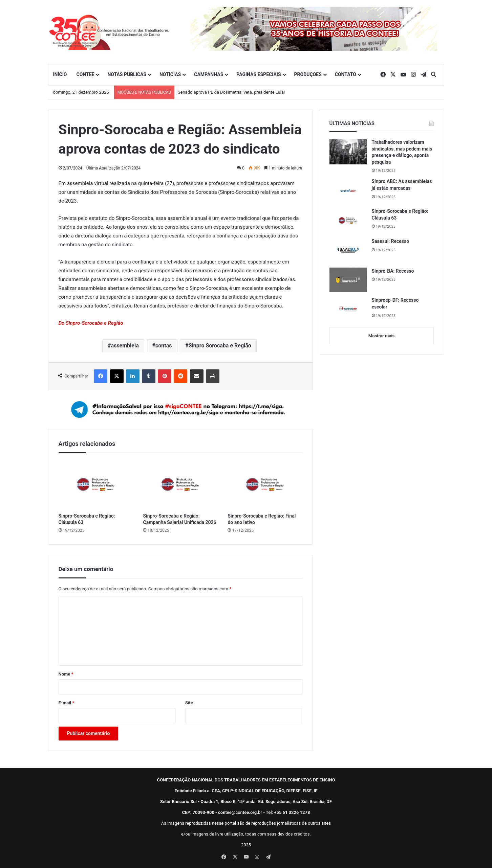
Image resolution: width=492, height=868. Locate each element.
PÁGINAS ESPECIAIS (259, 74)
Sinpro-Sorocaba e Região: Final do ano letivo (262, 519)
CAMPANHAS (209, 74)
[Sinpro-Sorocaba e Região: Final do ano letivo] (265, 485)
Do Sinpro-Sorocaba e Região (91, 323)
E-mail (67, 703)
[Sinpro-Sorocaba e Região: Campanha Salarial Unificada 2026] (180, 485)
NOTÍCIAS (170, 74)
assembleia (125, 346)
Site (189, 703)
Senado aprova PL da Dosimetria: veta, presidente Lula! (231, 92)
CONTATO (346, 74)
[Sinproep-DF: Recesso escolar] (348, 310)
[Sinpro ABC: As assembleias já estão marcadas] (348, 191)
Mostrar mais (381, 336)
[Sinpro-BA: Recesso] (348, 280)
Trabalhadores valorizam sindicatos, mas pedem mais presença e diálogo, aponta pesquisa (402, 152)
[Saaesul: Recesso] (348, 250)
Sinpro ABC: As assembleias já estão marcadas (402, 185)
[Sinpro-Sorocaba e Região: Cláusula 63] (96, 485)
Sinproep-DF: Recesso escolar (395, 303)
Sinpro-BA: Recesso (393, 271)
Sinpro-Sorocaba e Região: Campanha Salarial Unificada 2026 (179, 519)
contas (164, 346)
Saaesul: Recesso (391, 241)
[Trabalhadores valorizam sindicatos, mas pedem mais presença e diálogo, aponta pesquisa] (348, 152)
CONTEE (85, 74)
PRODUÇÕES (308, 74)
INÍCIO (60, 74)
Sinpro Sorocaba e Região (220, 346)
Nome (66, 674)
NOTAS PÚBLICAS (127, 74)
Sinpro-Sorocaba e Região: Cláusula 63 (87, 519)
